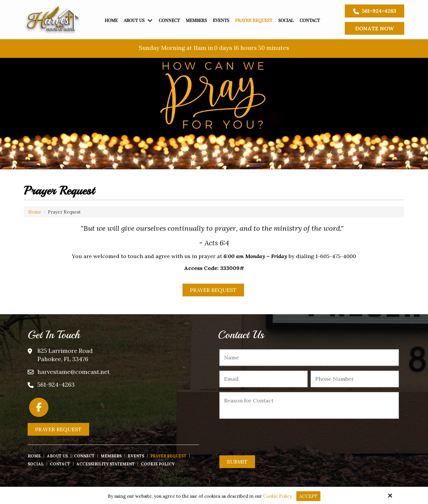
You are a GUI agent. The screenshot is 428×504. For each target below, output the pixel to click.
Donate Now (374, 28)
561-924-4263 (375, 11)
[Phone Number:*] (355, 379)
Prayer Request (213, 290)
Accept (308, 496)
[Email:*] (263, 379)
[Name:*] (309, 358)
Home (35, 212)
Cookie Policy (277, 496)
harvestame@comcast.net (74, 372)
